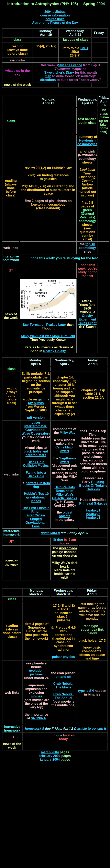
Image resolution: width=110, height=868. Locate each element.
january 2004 (50, 759)
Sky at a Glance (70, 65)
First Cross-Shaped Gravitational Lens (36, 521)
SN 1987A (38, 718)
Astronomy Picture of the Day (55, 23)
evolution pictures (36, 672)
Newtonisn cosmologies (87, 142)
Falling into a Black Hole (36, 474)
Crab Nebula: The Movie (64, 685)
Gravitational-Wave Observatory (36, 432)
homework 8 (35, 729)
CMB (84, 48)
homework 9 (50, 533)
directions (48, 80)
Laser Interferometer (36, 424)
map (48, 76)
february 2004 (50, 756)
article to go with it (92, 729)
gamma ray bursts (39, 401)
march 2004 (50, 752)
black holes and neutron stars (36, 453)
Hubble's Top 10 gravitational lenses (36, 497)
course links (55, 19)
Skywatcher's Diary (59, 73)
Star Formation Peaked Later (44, 325)
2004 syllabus (55, 12)
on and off (63, 677)
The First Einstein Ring (36, 510)
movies (36, 696)
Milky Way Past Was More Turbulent (48, 336)
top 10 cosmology (87, 246)
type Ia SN (86, 691)
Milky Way (68, 433)
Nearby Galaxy (54, 351)
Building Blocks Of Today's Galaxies (93, 486)
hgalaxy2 (93, 514)
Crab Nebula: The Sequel (64, 696)
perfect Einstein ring (38, 485)
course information (55, 15)
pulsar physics (63, 657)
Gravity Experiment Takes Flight (87, 319)
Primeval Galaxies (93, 503)
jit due (58, 540)
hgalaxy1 (93, 510)
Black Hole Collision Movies (36, 464)
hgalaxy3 (93, 518)
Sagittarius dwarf (68, 460)
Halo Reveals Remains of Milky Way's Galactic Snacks (65, 493)
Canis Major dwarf (65, 449)
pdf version (36, 418)
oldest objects (66, 514)
